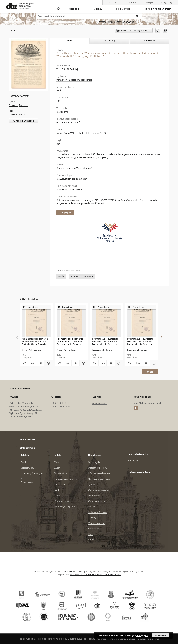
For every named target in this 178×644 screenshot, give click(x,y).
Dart (90, 534)
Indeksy (97, 9)
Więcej (150, 372)
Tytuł (57, 462)
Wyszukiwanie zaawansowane (117, 22)
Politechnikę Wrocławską (73, 571)
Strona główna (27, 448)
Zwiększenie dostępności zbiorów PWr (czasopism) (82, 157)
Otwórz (13, 105)
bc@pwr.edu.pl (99, 403)
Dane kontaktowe (97, 501)
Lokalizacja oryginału (65, 506)
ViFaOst (92, 539)
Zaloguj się (167, 2)
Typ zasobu (60, 484)
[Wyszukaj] (137, 16)
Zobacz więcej (27, 482)
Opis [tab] (70, 41)
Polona (92, 506)
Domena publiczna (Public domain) (74, 168)
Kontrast (133, 2)
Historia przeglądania (158, 9)
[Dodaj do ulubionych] (158, 31)
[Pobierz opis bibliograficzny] (32, 363)
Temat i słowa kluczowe (66, 479)
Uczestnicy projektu (98, 468)
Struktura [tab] (150, 41)
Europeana (93, 528)
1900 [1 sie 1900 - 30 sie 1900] (59, 101)
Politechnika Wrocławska (69, 190)
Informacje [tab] (110, 41)
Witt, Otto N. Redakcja (68, 69)
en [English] (115, 3)
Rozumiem (161, 635)
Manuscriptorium (97, 523)
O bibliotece (123, 9)
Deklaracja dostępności (100, 490)
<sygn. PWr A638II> (66, 133)
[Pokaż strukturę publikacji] (36, 307)
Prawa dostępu (62, 501)
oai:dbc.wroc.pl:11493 (69, 122)
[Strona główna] (58, 9)
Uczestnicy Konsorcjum (32, 473)
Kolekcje (74, 9)
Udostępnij (149, 3)
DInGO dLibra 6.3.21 (73, 639)
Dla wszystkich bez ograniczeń (72, 179)
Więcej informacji (140, 635)
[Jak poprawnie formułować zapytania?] (140, 22)
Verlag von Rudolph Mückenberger (74, 80)
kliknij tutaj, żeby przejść (92, 133)
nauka (61, 276)
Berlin (59, 90)
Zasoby (24, 462)
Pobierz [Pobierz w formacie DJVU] (23, 105)
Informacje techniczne (99, 473)
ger (58, 144)
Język (57, 490)
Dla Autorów (94, 495)
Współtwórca (61, 473)
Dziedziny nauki (28, 468)
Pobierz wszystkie (22, 121)
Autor (57, 468)
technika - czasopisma (82, 276)
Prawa (58, 495)
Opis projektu (95, 462)
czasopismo (62, 112)
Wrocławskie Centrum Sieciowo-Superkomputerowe (95, 574)
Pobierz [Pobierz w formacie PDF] (23, 115)
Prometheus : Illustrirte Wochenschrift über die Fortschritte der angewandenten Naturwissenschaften (108, 154)
